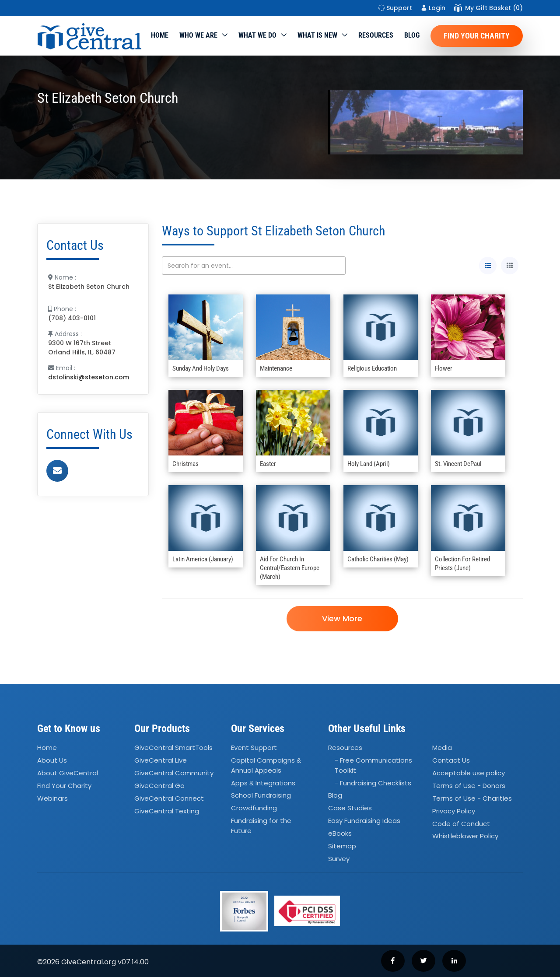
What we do (257, 35)
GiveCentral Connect (169, 798)
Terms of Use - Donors (469, 786)
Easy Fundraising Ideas (364, 821)
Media (442, 748)
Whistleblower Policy (465, 836)
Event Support (254, 748)
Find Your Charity (477, 36)
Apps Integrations (263, 783)
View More (342, 618)
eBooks (340, 833)
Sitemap (342, 846)
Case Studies (350, 808)
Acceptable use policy (469, 773)
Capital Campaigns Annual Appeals (266, 765)
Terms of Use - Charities (472, 798)
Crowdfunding (254, 808)
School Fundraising (261, 796)
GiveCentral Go (159, 786)
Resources (376, 35)
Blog (412, 35)
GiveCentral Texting (167, 811)
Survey (339, 859)
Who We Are (198, 35)
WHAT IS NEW (317, 35)
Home (160, 35)
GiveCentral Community (174, 773)
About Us (52, 760)
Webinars (52, 798)
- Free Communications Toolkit (373, 765)
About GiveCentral (68, 773)
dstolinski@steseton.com (89, 377)
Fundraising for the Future (261, 826)
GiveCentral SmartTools (173, 748)
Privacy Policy (454, 811)
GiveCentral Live (161, 760)
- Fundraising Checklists (373, 783)
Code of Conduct (461, 824)
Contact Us (451, 760)
